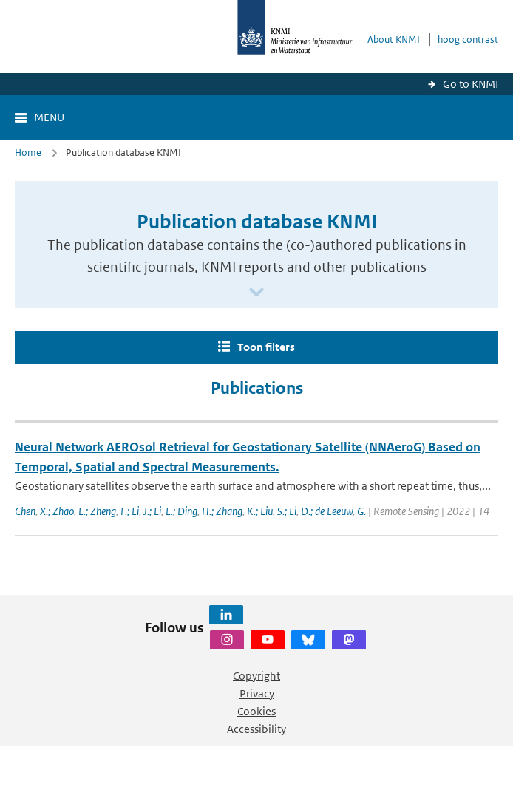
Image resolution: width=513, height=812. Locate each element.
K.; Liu (260, 511)
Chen (25, 511)
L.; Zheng (97, 511)
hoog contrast (468, 40)
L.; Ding (181, 511)
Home (28, 153)
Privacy (257, 693)
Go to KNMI (470, 84)
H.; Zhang (222, 511)
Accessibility (256, 729)
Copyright (256, 676)
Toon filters (266, 347)
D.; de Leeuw (327, 511)
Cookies (256, 711)
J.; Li (152, 511)
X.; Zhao (57, 511)
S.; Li (287, 511)
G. (361, 511)
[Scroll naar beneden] (256, 293)
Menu (49, 117)
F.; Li (130, 511)
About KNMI (394, 40)
